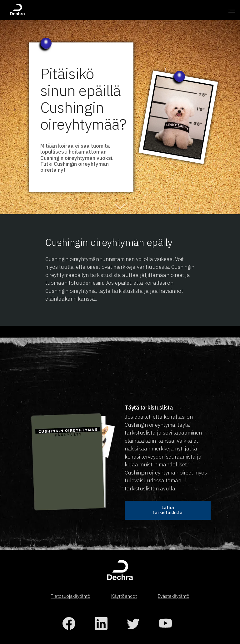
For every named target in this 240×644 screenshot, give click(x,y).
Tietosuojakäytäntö (70, 596)
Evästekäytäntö (174, 596)
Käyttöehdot (124, 596)
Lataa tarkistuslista (168, 510)
